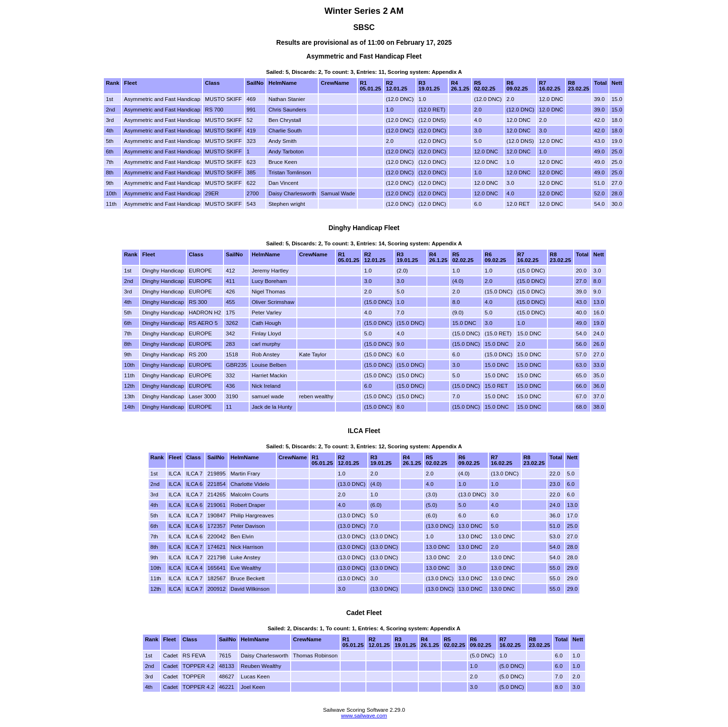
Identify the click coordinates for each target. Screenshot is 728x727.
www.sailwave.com (364, 716)
